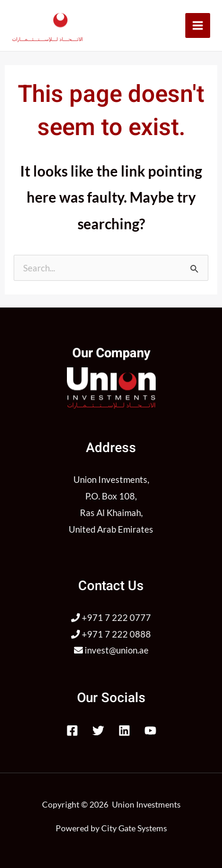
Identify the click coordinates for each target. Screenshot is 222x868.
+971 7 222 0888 (111, 634)
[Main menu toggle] (198, 26)
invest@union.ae (111, 650)
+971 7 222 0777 (111, 617)
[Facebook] (72, 731)
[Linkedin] (124, 731)
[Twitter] (98, 731)
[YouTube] (150, 731)
